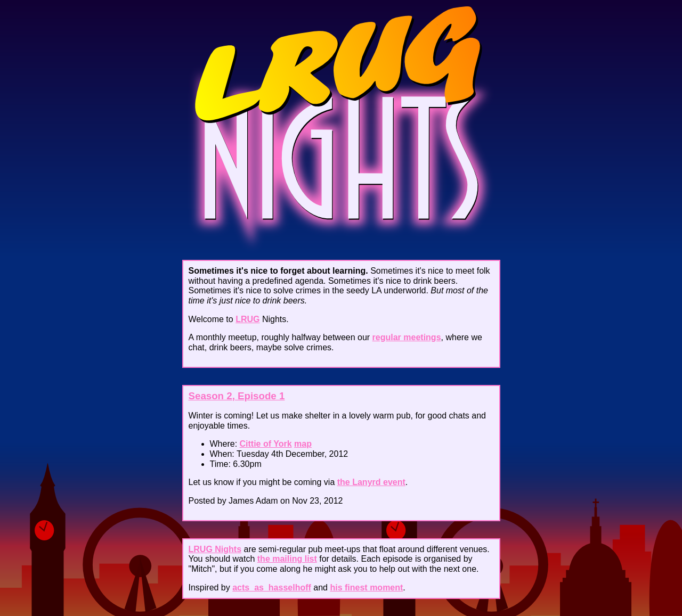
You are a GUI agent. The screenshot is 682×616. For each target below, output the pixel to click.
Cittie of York (266, 444)
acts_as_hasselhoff (272, 588)
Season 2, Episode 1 (237, 396)
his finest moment (366, 588)
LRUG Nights (215, 549)
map (303, 444)
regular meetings (407, 337)
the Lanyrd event (371, 482)
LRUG (247, 319)
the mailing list (287, 559)
